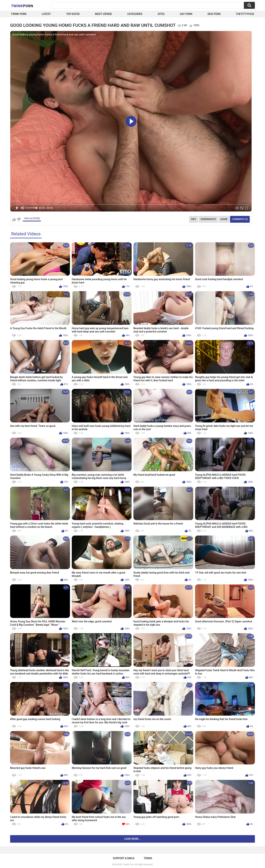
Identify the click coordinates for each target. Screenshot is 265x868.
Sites (161, 14)
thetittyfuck (245, 14)
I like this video (14, 219)
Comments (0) (240, 219)
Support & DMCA (124, 858)
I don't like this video (19, 219)
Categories (135, 14)
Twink (22, 6)
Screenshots (208, 219)
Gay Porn (186, 14)
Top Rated (73, 14)
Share (224, 219)
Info (194, 219)
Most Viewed (103, 14)
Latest (46, 14)
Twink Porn (19, 14)
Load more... (133, 839)
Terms (148, 858)
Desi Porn (214, 14)
